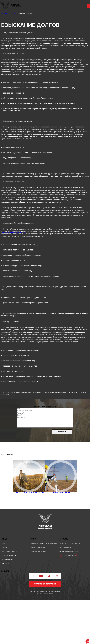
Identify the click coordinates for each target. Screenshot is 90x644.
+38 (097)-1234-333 (70, 597)
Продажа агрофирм (9, 593)
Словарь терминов (9, 597)
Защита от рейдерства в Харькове (27, 530)
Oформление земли (63, 530)
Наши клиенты (7, 601)
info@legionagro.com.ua (69, 593)
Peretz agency (48, 638)
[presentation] (35, 462)
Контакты (5, 605)
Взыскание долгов (38, 589)
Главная (5, 13)
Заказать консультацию (45, 628)
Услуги (14, 13)
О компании (6, 585)
